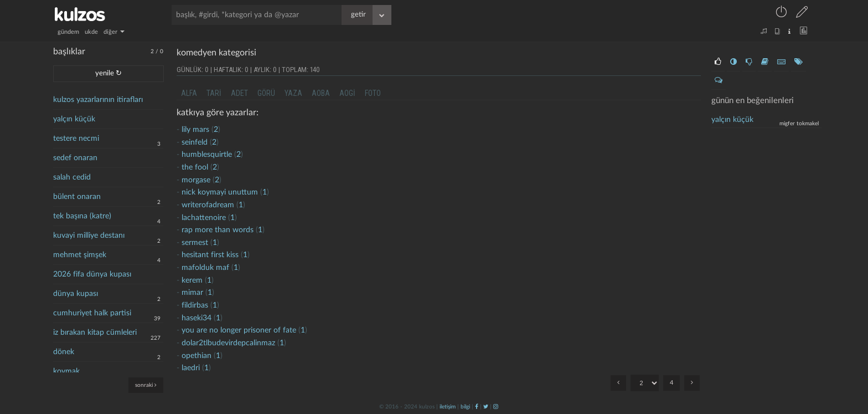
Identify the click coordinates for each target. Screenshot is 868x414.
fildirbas (195, 305)
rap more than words (218, 230)
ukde (91, 32)
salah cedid (72, 177)
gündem (68, 32)
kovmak (66, 371)
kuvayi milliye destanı (89, 236)
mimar (192, 293)
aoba (321, 93)
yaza (293, 93)
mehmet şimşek (80, 255)
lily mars (195, 130)
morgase (196, 180)
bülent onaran (77, 197)
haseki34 (197, 318)
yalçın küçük (74, 119)
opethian (197, 356)
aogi (347, 93)
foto (373, 93)
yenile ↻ (108, 73)
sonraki (146, 385)
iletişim (448, 407)
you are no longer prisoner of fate (239, 330)
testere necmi (76, 139)
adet (239, 93)
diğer (114, 32)
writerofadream (208, 205)
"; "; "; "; (645, 383)
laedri (191, 368)
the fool (195, 167)
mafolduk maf (205, 268)
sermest (195, 243)
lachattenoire (204, 218)
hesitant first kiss (210, 255)
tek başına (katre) (82, 216)
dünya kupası (76, 294)
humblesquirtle (207, 155)
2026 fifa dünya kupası (92, 274)
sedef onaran (75, 158)
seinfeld (195, 142)
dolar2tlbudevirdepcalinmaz (228, 343)
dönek (64, 352)
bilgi (465, 407)
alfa (189, 93)
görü (266, 93)
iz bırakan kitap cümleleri (95, 333)
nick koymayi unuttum (220, 192)
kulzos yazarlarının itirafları (98, 100)
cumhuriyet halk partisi (92, 313)
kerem (192, 280)
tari (214, 93)
